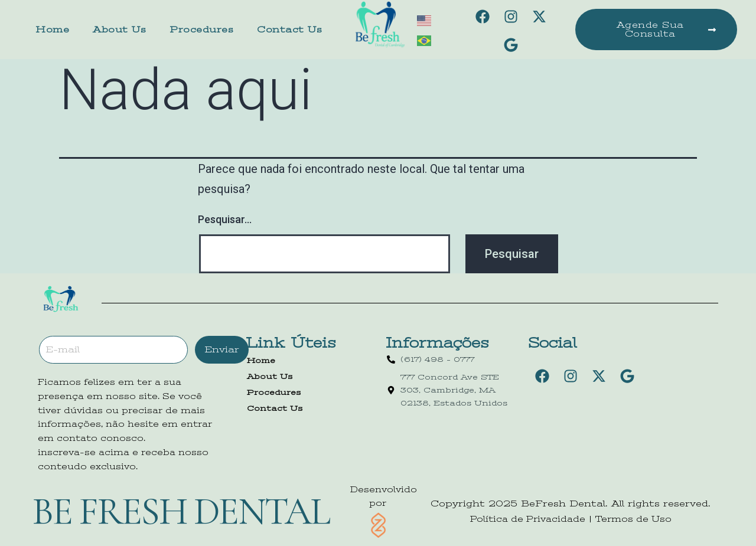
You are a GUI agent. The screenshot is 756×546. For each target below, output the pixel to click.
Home (52, 30)
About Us (119, 30)
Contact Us (289, 30)
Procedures (201, 30)
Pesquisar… (225, 219)
